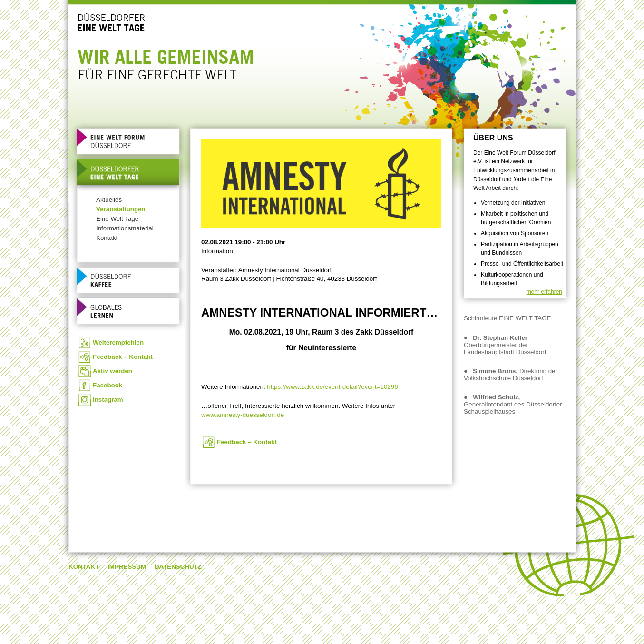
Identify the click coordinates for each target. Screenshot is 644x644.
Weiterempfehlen (118, 342)
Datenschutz (178, 567)
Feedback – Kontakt (123, 357)
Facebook (107, 385)
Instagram (108, 400)
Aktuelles (109, 200)
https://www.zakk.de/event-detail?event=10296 (332, 387)
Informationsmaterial (125, 228)
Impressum (127, 567)
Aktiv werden (112, 371)
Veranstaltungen (121, 209)
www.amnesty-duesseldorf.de (243, 415)
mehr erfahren (544, 292)
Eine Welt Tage (117, 219)
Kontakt (107, 238)
